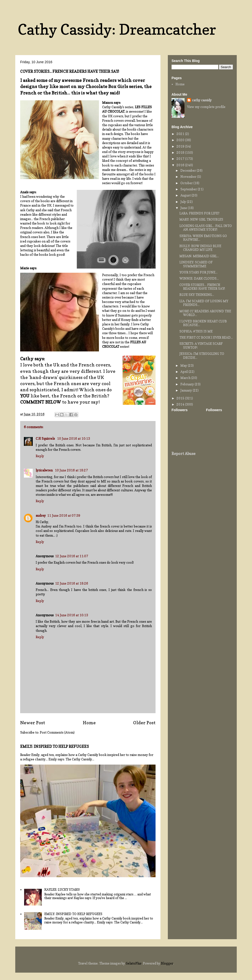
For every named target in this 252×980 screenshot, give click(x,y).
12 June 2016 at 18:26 (72, 583)
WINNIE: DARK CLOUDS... (199, 278)
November (189, 177)
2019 (181, 146)
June (184, 208)
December (189, 170)
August (186, 195)
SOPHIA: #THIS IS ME (196, 331)
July (184, 202)
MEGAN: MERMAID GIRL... (199, 256)
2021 (181, 134)
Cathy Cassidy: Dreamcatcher (117, 29)
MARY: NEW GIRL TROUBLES (201, 219)
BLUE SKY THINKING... (197, 295)
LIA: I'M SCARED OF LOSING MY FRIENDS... (204, 303)
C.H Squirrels (46, 438)
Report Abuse (183, 454)
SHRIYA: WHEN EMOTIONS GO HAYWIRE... (203, 238)
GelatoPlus (134, 963)
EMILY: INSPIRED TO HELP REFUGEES (55, 746)
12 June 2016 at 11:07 (72, 556)
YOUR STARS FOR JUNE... (198, 272)
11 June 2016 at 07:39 (64, 515)
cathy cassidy (202, 100)
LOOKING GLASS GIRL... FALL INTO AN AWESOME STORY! (206, 228)
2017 (181, 159)
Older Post (144, 723)
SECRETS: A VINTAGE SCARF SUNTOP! (201, 346)
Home (89, 723)
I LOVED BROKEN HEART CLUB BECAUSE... (203, 323)
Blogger (167, 963)
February (188, 384)
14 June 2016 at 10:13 (72, 615)
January (187, 390)
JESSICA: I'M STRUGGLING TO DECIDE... (202, 356)
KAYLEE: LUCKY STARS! (62, 890)
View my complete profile (206, 107)
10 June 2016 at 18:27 (71, 470)
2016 (181, 165)
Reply (40, 456)
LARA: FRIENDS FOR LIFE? (199, 213)
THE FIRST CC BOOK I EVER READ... (206, 337)
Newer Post (33, 723)
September (189, 189)
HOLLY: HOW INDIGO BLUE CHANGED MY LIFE (200, 248)
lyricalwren (45, 470)
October (187, 183)
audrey (41, 515)
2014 (181, 404)
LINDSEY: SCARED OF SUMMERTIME (196, 264)
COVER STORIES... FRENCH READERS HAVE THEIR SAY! (202, 287)
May (184, 365)
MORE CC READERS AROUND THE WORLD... (205, 313)
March (186, 378)
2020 (181, 140)
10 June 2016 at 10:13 (74, 438)
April (184, 372)
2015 (181, 398)
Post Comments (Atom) (57, 732)
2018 (181, 152)
